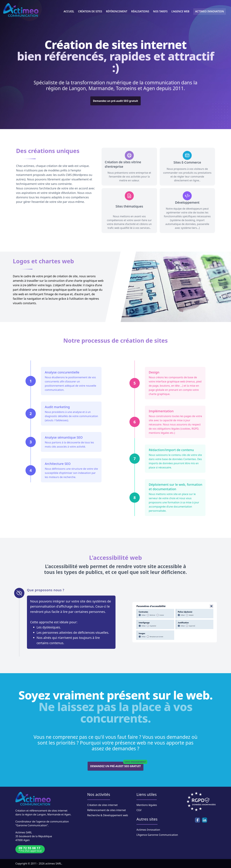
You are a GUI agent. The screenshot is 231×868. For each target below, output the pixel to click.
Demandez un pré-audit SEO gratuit (115, 101)
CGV (139, 810)
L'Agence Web (180, 11)
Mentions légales (147, 805)
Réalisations (140, 11)
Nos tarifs (160, 11)
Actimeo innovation (210, 11)
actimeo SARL (53, 864)
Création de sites (90, 11)
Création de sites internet (103, 805)
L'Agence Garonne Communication (157, 835)
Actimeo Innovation (148, 830)
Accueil (69, 11)
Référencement (117, 11)
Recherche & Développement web (108, 815)
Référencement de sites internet (107, 810)
